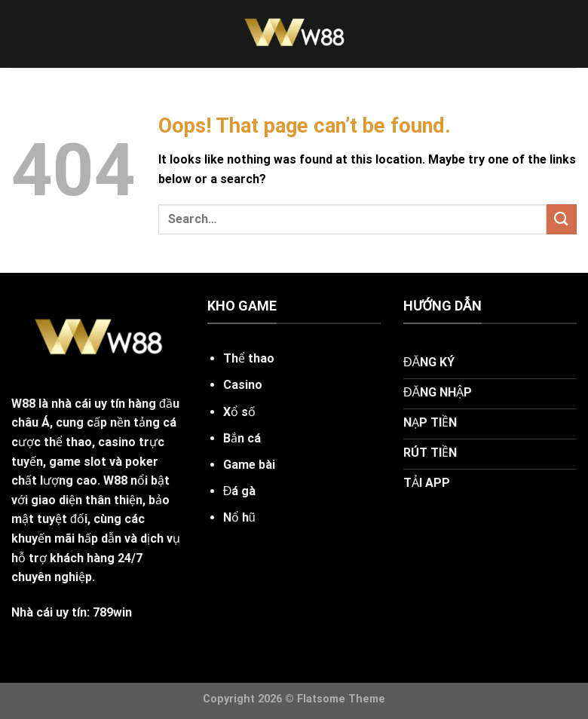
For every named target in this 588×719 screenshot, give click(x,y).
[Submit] (562, 219)
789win (112, 612)
